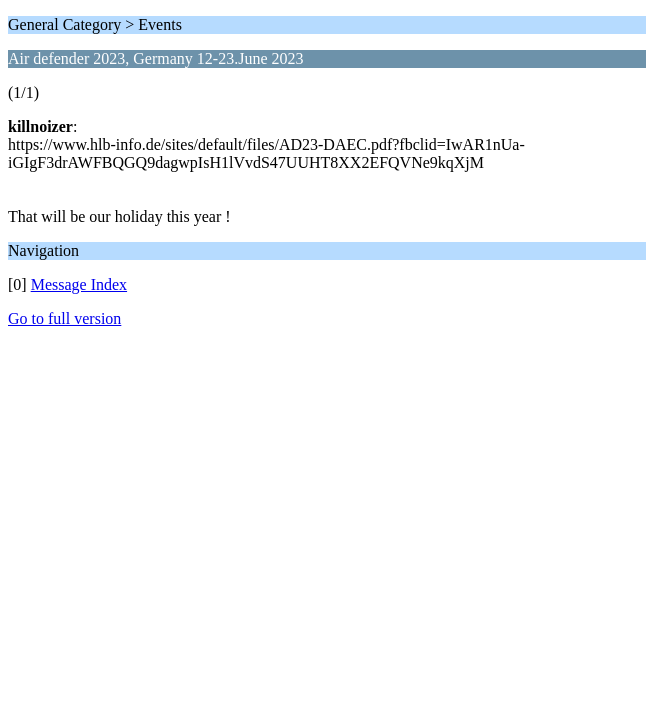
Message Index (79, 284)
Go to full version (64, 318)
